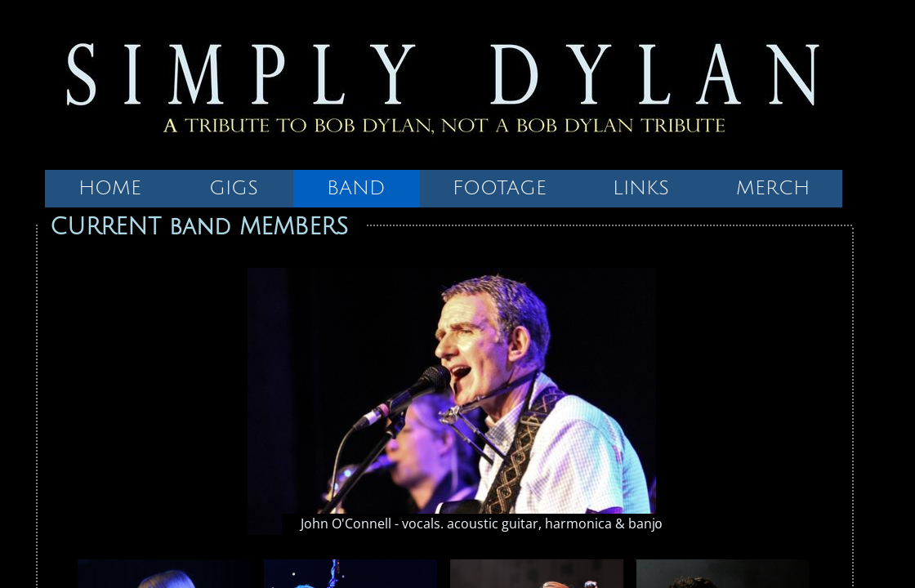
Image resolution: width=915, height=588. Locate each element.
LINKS (641, 188)
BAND (356, 188)
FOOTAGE (500, 188)
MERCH (773, 188)
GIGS (234, 188)
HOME (110, 188)
